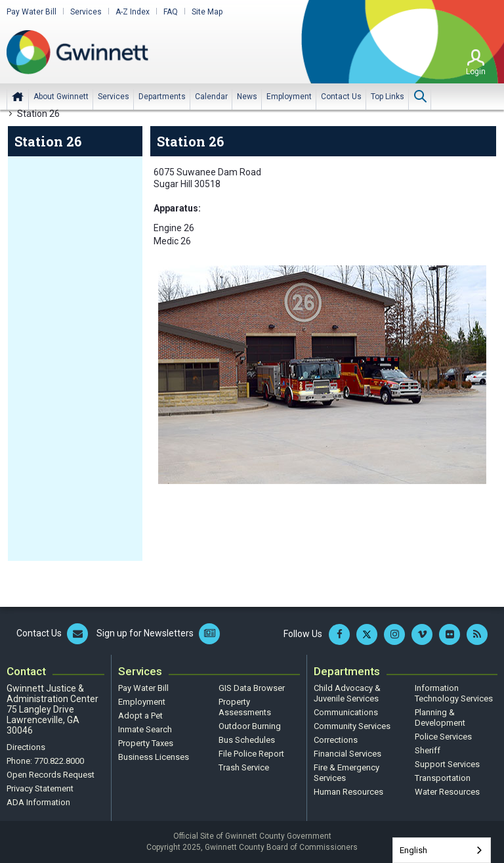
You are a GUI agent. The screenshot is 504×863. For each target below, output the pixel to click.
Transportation (443, 778)
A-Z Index (133, 12)
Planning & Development (440, 718)
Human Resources (348, 792)
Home (18, 97)
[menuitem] (61, 97)
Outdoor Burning (250, 726)
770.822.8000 (59, 761)
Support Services (447, 764)
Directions (26, 747)
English (413, 850)
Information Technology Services (454, 693)
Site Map (207, 12)
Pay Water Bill (31, 12)
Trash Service (244, 767)
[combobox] (442, 850)
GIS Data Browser (252, 688)
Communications (346, 712)
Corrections (336, 740)
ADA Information (38, 802)
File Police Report (251, 754)
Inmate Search (145, 729)
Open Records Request (51, 775)
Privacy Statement (40, 788)
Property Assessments (245, 707)
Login (476, 72)
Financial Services (347, 754)
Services (86, 12)
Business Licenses (154, 757)
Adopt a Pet (140, 716)
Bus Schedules (247, 740)
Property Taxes (146, 743)
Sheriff (428, 750)
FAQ (171, 12)
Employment (142, 702)
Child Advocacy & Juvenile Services (347, 693)
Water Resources (447, 792)
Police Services (443, 737)
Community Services (352, 726)
